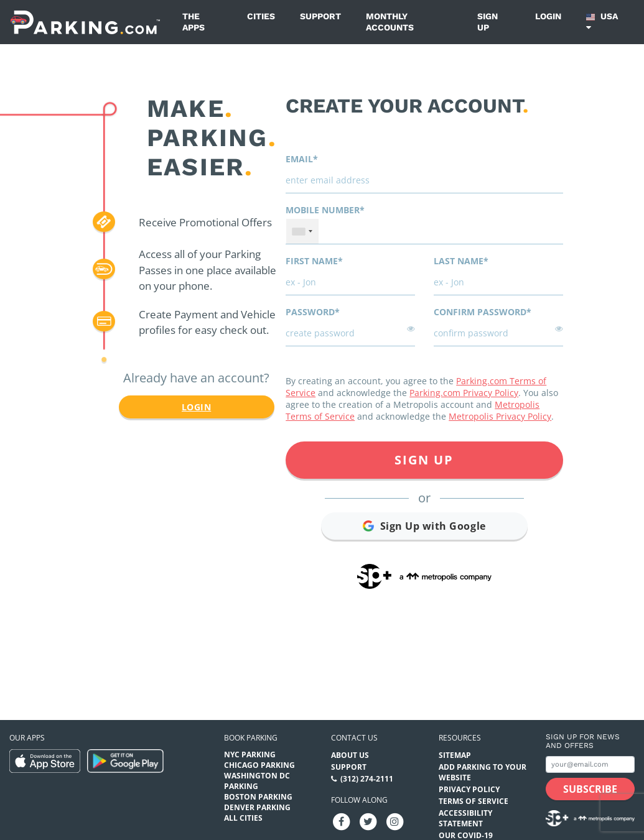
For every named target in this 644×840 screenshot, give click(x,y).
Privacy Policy (469, 789)
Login (548, 16)
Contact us (354, 738)
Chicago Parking (259, 765)
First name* (314, 261)
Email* (302, 159)
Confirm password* (483, 312)
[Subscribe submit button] (590, 789)
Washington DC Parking (257, 781)
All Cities (243, 818)
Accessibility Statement (465, 818)
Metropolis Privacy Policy (500, 416)
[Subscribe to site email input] (590, 764)
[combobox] (302, 231)
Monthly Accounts (390, 22)
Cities (261, 16)
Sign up (488, 22)
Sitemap (455, 755)
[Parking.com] (85, 22)
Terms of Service (474, 801)
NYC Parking (250, 755)
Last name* (461, 261)
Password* (313, 312)
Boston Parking (258, 797)
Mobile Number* (325, 210)
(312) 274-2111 (367, 779)
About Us (350, 755)
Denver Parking (257, 807)
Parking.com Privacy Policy (464, 393)
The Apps (194, 22)
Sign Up (424, 460)
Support (320, 16)
